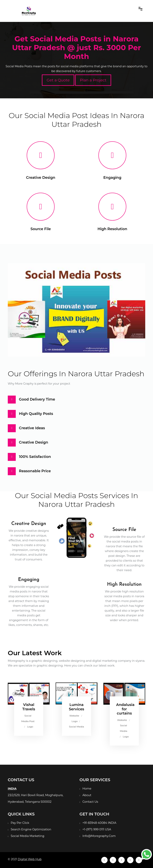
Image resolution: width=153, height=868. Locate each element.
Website (74, 716)
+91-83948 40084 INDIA (99, 823)
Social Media (76, 727)
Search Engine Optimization (31, 829)
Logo (30, 727)
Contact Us (90, 802)
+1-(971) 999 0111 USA (97, 829)
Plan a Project (93, 80)
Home (87, 789)
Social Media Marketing (27, 836)
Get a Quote (58, 80)
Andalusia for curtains (125, 709)
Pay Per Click (20, 823)
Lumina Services (77, 707)
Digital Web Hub (30, 859)
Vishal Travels (29, 707)
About (87, 795)
